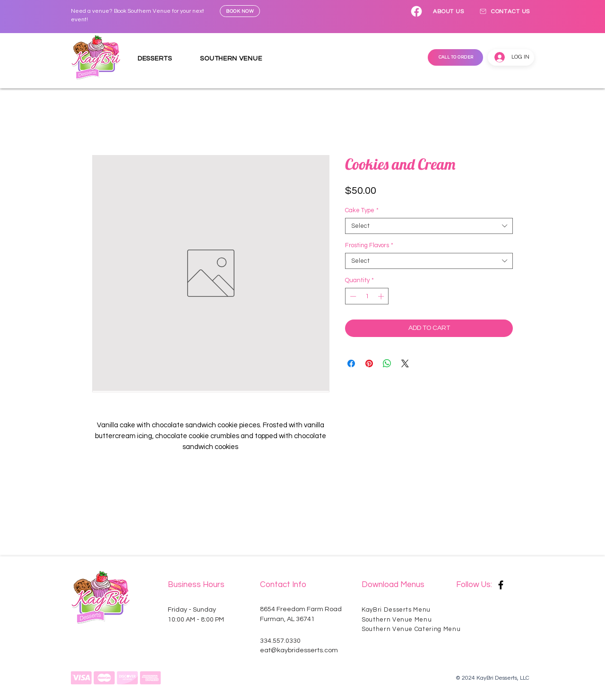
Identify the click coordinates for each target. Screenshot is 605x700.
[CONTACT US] (504, 11)
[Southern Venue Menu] (399, 620)
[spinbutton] (367, 296)
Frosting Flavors (369, 245)
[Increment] (382, 296)
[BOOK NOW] (240, 11)
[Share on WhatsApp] (387, 363)
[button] (162, 59)
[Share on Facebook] (351, 363)
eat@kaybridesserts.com (299, 650)
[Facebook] (416, 11)
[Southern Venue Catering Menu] (416, 629)
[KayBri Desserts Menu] (399, 609)
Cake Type (362, 210)
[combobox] (429, 226)
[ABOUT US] (449, 11)
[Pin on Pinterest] (369, 363)
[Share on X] (405, 363)
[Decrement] (352, 296)
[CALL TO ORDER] (455, 57)
